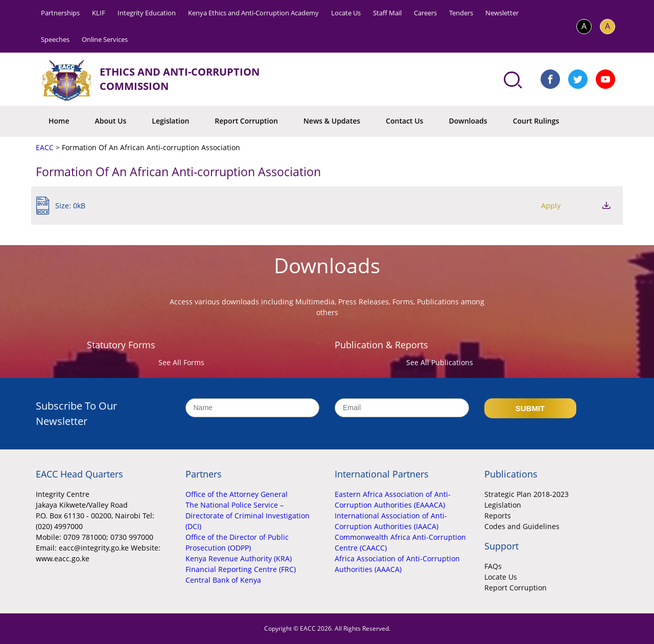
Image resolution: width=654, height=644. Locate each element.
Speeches (55, 39)
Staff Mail (387, 13)
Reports (498, 516)
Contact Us (404, 121)
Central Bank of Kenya (223, 580)
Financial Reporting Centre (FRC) (241, 569)
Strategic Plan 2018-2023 (527, 494)
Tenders (461, 13)
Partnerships (60, 13)
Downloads (468, 121)
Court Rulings (536, 121)
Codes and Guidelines (522, 526)
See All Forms (181, 362)
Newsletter (502, 13)
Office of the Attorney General (237, 494)
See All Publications (440, 362)
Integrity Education (147, 13)
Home (59, 121)
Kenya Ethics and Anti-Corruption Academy (253, 13)
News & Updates (332, 121)
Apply (551, 206)
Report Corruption (246, 121)
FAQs (493, 566)
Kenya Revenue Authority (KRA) (239, 558)
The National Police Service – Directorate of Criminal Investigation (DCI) (248, 516)
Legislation (170, 121)
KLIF (99, 13)
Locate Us (346, 13)
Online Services (105, 39)
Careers (425, 13)
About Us (111, 121)
